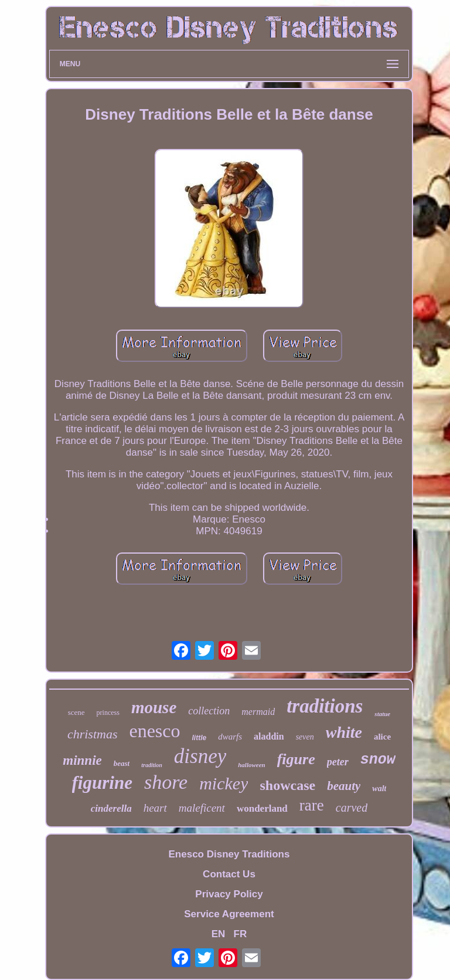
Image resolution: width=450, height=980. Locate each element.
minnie (82, 760)
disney (200, 756)
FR (241, 934)
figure (296, 759)
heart (155, 808)
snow (378, 760)
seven (305, 737)
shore (166, 782)
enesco (154, 731)
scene (76, 712)
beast (122, 763)
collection (209, 711)
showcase (287, 785)
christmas (93, 734)
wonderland (262, 808)
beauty (344, 786)
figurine (102, 783)
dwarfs (230, 737)
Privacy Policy (229, 894)
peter (338, 762)
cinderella (111, 808)
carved (352, 808)
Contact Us (229, 874)
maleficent (202, 808)
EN (219, 934)
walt (379, 789)
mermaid (258, 712)
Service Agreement (229, 914)
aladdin (269, 736)
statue (382, 714)
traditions (325, 706)
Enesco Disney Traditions (229, 854)
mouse (154, 707)
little (200, 738)
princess (108, 713)
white (344, 732)
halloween (251, 765)
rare (312, 805)
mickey (224, 783)
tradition (152, 765)
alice (382, 737)
